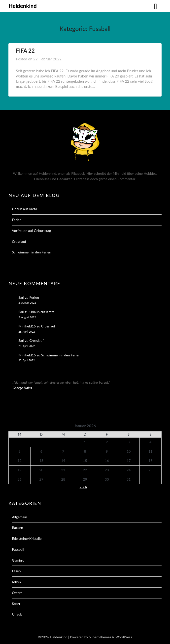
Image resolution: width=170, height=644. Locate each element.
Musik (17, 582)
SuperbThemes (100, 637)
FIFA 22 (25, 51)
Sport (16, 604)
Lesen (16, 571)
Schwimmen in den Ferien (32, 252)
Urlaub (17, 614)
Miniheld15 (27, 326)
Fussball (18, 549)
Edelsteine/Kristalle (27, 538)
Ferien (17, 220)
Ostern (17, 593)
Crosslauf (19, 241)
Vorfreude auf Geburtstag (31, 231)
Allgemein (19, 517)
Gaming (18, 560)
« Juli (83, 487)
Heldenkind (23, 6)
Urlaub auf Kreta (24, 209)
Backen (17, 528)
